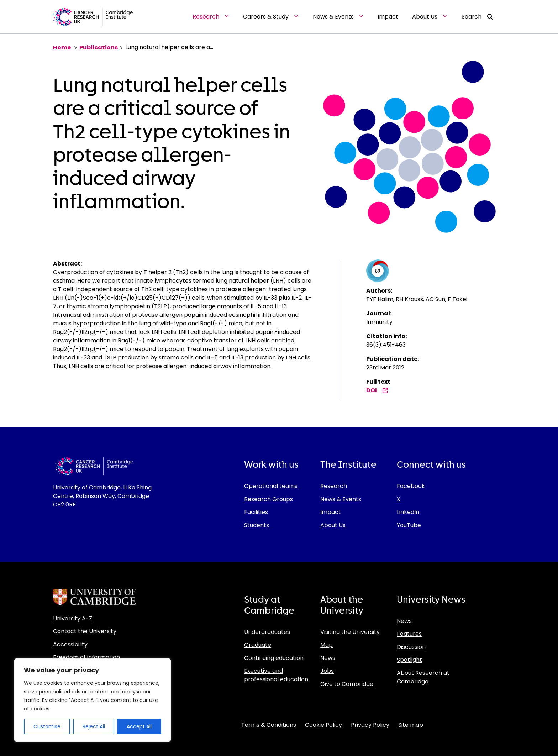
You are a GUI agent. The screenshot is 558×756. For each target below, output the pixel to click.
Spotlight (409, 660)
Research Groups (269, 499)
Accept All (139, 726)
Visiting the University (350, 632)
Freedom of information (86, 657)
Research (334, 486)
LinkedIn (408, 512)
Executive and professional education (276, 675)
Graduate (258, 645)
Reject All (94, 726)
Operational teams (271, 486)
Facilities (256, 512)
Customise (47, 726)
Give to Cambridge (347, 684)
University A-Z (73, 618)
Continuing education (274, 658)
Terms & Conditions (269, 725)
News (328, 658)
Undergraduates (267, 632)
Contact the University (85, 631)
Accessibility (70, 644)
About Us (333, 525)
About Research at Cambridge (423, 677)
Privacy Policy (370, 725)
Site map (411, 725)
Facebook (411, 486)
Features (409, 634)
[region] (93, 700)
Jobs (327, 671)
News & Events (341, 499)
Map (327, 645)
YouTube (409, 525)
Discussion (411, 647)
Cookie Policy (323, 725)
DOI (377, 390)
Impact (331, 512)
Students (257, 525)
